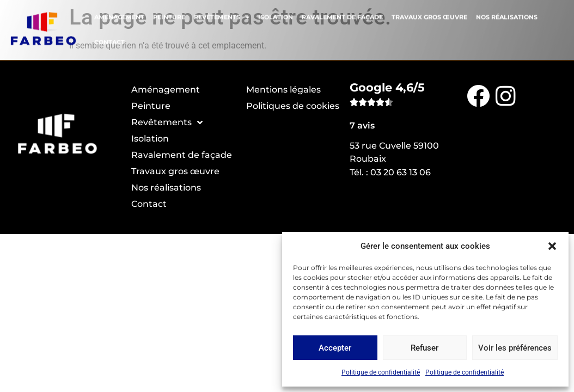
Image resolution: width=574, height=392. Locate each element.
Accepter (335, 348)
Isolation (276, 15)
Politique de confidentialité (381, 372)
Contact (109, 40)
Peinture (169, 15)
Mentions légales (283, 90)
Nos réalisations (507, 15)
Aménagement (119, 15)
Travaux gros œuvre (429, 15)
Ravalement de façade (342, 15)
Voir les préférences (515, 348)
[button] (552, 246)
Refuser (425, 348)
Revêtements (222, 15)
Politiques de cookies (293, 106)
